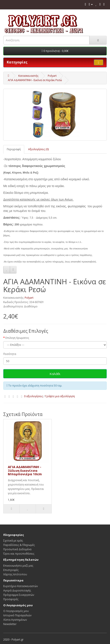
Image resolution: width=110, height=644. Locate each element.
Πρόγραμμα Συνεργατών (19, 595)
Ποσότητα (10, 354)
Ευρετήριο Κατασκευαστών (21, 586)
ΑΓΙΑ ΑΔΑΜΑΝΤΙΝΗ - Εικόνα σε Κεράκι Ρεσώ (35, 80)
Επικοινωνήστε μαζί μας (18, 566)
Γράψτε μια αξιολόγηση (60, 396)
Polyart (52, 76)
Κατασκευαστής (28, 76)
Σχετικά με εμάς (13, 541)
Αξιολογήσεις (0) (38, 149)
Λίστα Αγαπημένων (15, 620)
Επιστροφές (11, 570)
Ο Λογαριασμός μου (16, 611)
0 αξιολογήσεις (34, 396)
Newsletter (10, 624)
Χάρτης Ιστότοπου (15, 574)
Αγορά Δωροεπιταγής (17, 590)
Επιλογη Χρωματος (17, 338)
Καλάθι (55, 374)
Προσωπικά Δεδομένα (17, 549)
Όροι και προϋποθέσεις (19, 554)
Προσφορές (11, 599)
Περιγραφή (14, 149)
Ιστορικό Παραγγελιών (17, 615)
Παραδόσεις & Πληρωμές (19, 545)
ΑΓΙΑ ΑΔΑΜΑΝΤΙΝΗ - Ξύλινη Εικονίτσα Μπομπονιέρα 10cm (25, 470)
